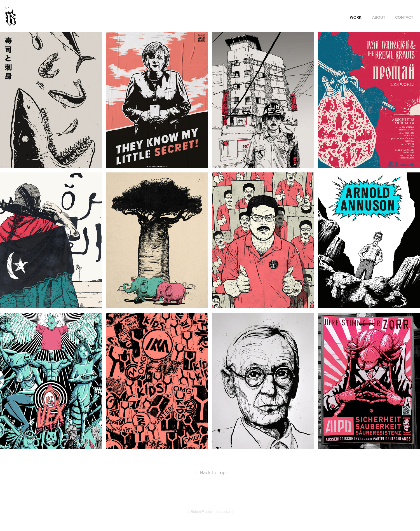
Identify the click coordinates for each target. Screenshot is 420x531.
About (379, 17)
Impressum (224, 511)
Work (356, 17)
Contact (404, 17)
